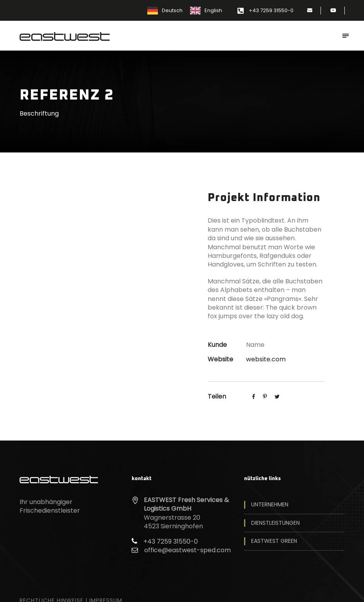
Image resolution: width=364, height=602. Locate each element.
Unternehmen (270, 505)
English (213, 10)
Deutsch (172, 10)
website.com (266, 359)
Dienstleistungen (275, 523)
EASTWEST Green (274, 541)
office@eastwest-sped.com (187, 550)
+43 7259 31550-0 (271, 10)
